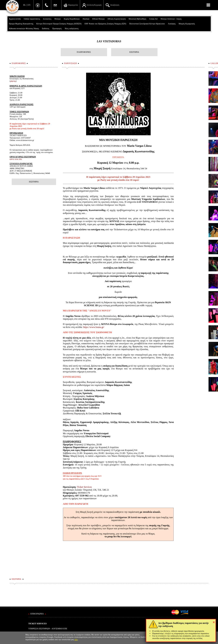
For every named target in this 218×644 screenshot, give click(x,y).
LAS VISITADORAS (109, 41)
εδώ (76, 639)
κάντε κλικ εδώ (16, 159)
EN (29, 5)
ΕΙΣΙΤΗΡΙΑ (134, 52)
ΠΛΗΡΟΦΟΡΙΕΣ (84, 52)
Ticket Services (84, 487)
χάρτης (13, 81)
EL (25, 5)
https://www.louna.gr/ (94, 327)
